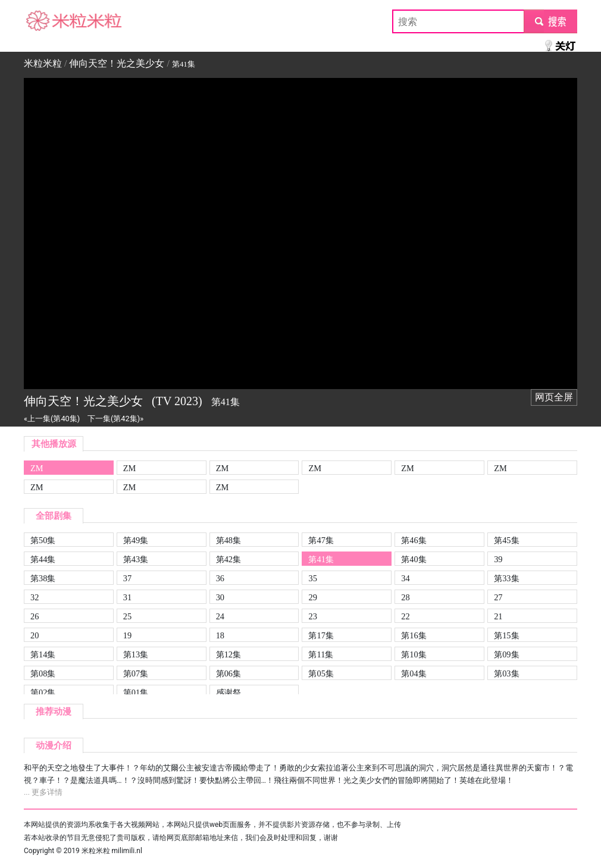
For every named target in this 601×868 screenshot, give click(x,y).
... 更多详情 (43, 792)
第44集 (43, 559)
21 (498, 616)
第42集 (228, 559)
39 (498, 559)
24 (220, 616)
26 (35, 616)
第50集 (43, 540)
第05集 (321, 673)
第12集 (228, 654)
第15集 (506, 635)
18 (220, 635)
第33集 (506, 578)
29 (312, 597)
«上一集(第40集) (52, 419)
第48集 (228, 540)
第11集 (321, 654)
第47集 (321, 540)
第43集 (136, 559)
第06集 (228, 673)
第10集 (414, 654)
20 (35, 635)
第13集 (136, 654)
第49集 (136, 540)
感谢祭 (228, 692)
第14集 (43, 654)
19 (127, 635)
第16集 (414, 635)
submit (550, 21)
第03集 (506, 673)
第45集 (506, 540)
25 (127, 616)
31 (127, 597)
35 (312, 578)
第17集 (321, 635)
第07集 (136, 673)
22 (405, 616)
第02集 (43, 692)
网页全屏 (554, 397)
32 (35, 597)
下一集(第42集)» (115, 419)
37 (127, 578)
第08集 (43, 673)
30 (220, 597)
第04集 (414, 673)
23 (312, 616)
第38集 (43, 578)
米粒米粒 (43, 21)
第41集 (321, 559)
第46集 (414, 540)
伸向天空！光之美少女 (117, 63)
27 (498, 597)
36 (220, 578)
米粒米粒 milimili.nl (112, 851)
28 (405, 597)
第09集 (506, 654)
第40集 (414, 559)
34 (405, 578)
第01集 (136, 692)
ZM (37, 468)
